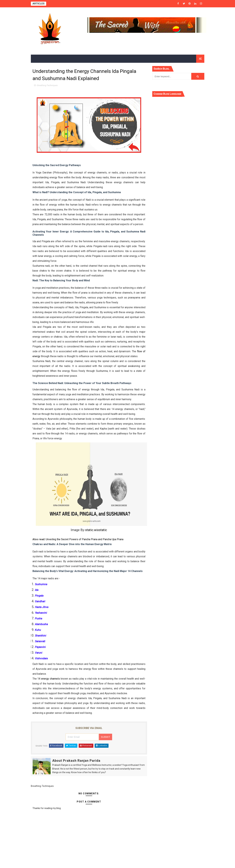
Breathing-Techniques (47, 85)
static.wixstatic (96, 530)
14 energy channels (49, 679)
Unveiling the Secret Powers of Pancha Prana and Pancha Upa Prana (85, 539)
